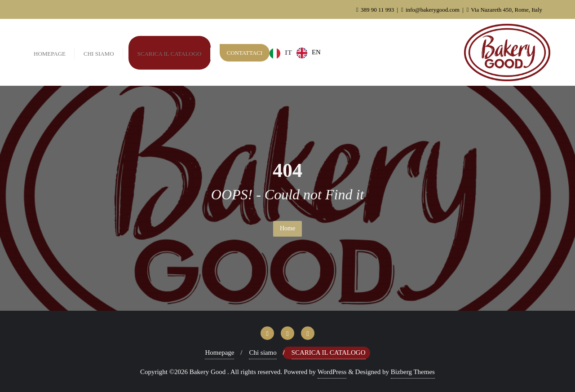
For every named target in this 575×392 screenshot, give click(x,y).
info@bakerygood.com (431, 10)
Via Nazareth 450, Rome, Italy (504, 10)
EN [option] (316, 52)
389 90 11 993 (376, 10)
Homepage (219, 352)
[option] (309, 53)
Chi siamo (263, 352)
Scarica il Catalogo (329, 352)
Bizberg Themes (413, 372)
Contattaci (245, 53)
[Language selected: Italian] (297, 53)
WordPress (332, 372)
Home (287, 228)
